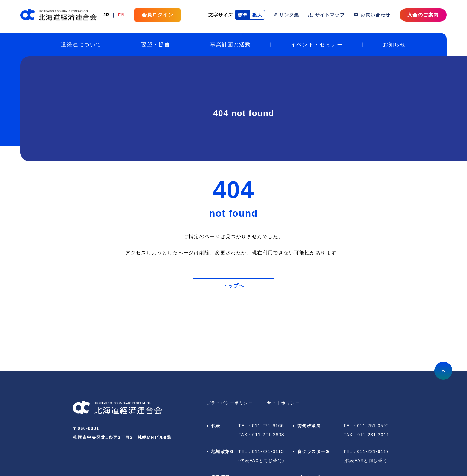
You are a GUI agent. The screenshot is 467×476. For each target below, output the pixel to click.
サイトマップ (330, 15)
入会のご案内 (423, 15)
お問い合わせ (376, 15)
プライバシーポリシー (230, 403)
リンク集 (289, 15)
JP (106, 15)
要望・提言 (156, 45)
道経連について (81, 45)
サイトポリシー (283, 403)
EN (121, 15)
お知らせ (394, 45)
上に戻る (443, 371)
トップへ (233, 286)
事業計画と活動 (230, 45)
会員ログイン (158, 15)
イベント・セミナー (317, 45)
